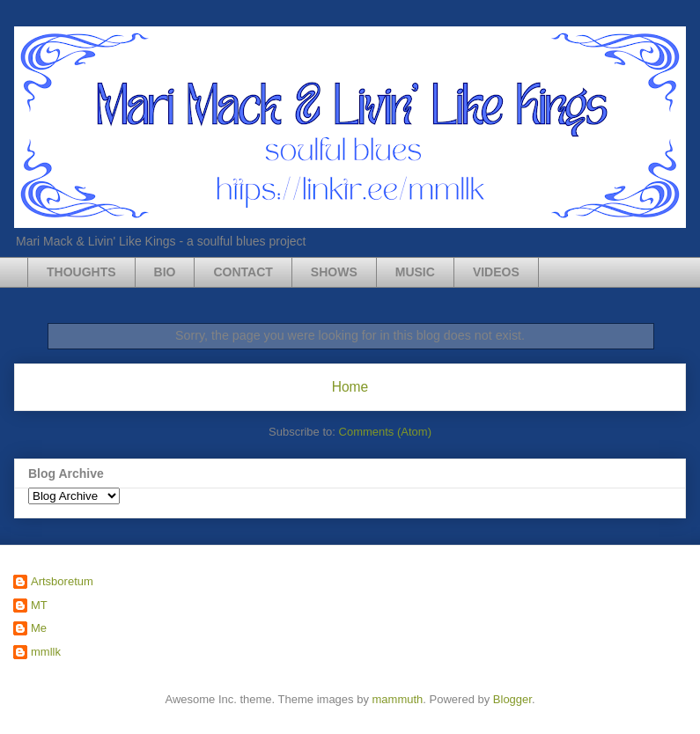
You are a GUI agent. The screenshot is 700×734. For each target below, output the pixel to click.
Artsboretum (62, 581)
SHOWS (334, 272)
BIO (165, 272)
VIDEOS (496, 272)
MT (39, 605)
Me (39, 628)
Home (350, 387)
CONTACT (243, 272)
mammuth (398, 699)
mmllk (46, 652)
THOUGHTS (81, 272)
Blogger (512, 699)
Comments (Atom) (385, 432)
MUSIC (415, 272)
